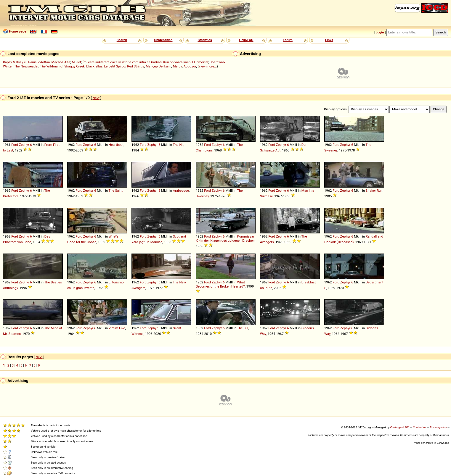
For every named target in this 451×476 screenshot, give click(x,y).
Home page (17, 31)
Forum (288, 40)
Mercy (178, 66)
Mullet (76, 62)
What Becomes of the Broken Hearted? (220, 284)
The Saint (116, 191)
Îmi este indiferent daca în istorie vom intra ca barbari (122, 62)
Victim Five (117, 328)
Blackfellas (94, 66)
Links (329, 40)
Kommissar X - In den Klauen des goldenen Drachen (225, 238)
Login (380, 32)
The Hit (178, 145)
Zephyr (24, 145)
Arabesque (181, 191)
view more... (208, 66)
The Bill (243, 328)
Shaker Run (374, 191)
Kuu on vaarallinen (177, 62)
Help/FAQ (246, 40)
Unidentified (163, 40)
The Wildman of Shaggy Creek (62, 66)
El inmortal (200, 62)
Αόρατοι (190, 66)
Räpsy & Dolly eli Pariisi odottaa (26, 62)
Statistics (205, 40)
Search (122, 40)
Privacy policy (438, 427)
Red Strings (136, 66)
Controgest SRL (400, 427)
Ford (15, 145)
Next (96, 98)
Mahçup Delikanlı (158, 66)
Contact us (419, 427)
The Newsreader (26, 66)
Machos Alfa (61, 62)
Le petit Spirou (115, 66)
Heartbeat (116, 145)
